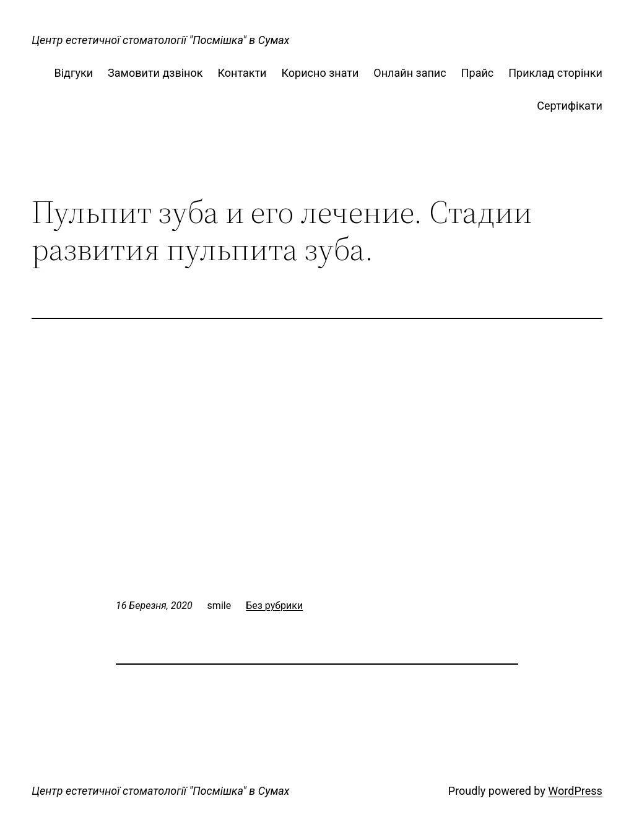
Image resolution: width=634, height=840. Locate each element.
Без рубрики (274, 606)
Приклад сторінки (555, 73)
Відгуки (73, 73)
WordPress (575, 791)
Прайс (478, 73)
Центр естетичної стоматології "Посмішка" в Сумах (160, 40)
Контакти (242, 73)
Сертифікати (570, 106)
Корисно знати (320, 73)
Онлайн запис (410, 73)
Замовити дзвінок (155, 73)
